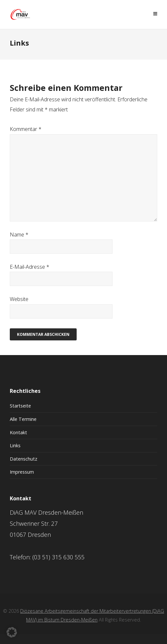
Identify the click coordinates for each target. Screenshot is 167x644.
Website (19, 299)
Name (19, 235)
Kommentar (26, 129)
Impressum (22, 472)
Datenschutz (23, 459)
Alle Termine (23, 419)
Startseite (20, 406)
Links (15, 445)
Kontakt (18, 432)
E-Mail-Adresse (30, 267)
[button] (12, 632)
